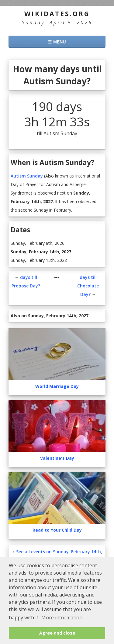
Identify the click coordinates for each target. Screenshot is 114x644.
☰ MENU (57, 42)
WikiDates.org (57, 14)
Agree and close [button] (57, 633)
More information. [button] (62, 618)
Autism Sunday (27, 176)
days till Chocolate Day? (88, 286)
